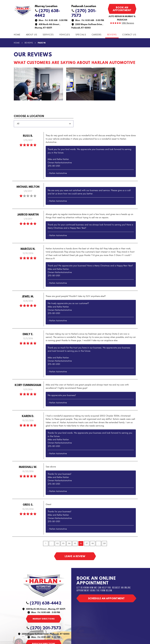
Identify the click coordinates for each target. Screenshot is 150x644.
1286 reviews (128, 23)
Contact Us (129, 35)
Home (17, 35)
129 (104, 543)
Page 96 (42, 43)
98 (93, 543)
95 (75, 543)
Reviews (112, 35)
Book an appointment (122, 9)
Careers (97, 35)
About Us (32, 35)
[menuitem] (17, 35)
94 (69, 543)
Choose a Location (29, 116)
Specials (81, 35)
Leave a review (75, 556)
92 (57, 543)
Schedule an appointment (106, 598)
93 (63, 543)
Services (48, 35)
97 (87, 543)
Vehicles (65, 35)
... (52, 543)
